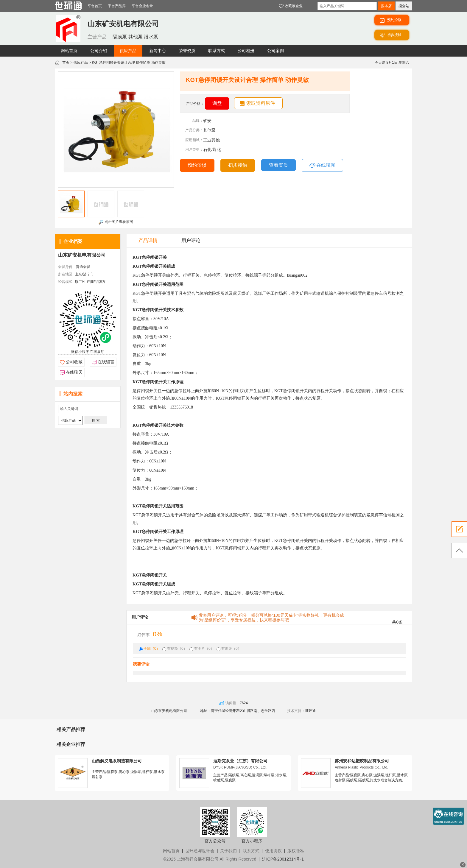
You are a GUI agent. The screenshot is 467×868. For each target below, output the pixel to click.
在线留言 (106, 362)
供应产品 (81, 63)
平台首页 (95, 6)
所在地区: (66, 274)
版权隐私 (296, 851)
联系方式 (251, 851)
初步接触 (238, 165)
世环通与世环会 (200, 851)
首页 (66, 63)
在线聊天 (74, 372)
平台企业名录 (142, 6)
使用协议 (273, 851)
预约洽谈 (197, 165)
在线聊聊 (322, 166)
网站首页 (171, 851)
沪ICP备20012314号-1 (283, 859)
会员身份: (66, 267)
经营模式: (66, 282)
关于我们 (228, 851)
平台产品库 (117, 6)
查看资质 (278, 165)
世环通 (310, 711)
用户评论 (191, 240)
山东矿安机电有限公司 (82, 255)
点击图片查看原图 (116, 222)
